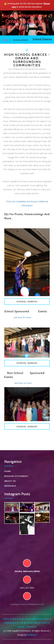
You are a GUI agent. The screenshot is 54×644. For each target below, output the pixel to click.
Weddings (10, 486)
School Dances (27, 302)
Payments (31, 627)
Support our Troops (40, 619)
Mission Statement (16, 476)
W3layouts (32, 635)
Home (5, 40)
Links (26, 619)
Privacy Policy (32, 623)
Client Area (17, 619)
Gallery (6, 619)
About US (10, 481)
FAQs (21, 623)
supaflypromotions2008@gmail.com (27, 604)
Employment (10, 623)
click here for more (22, 317)
